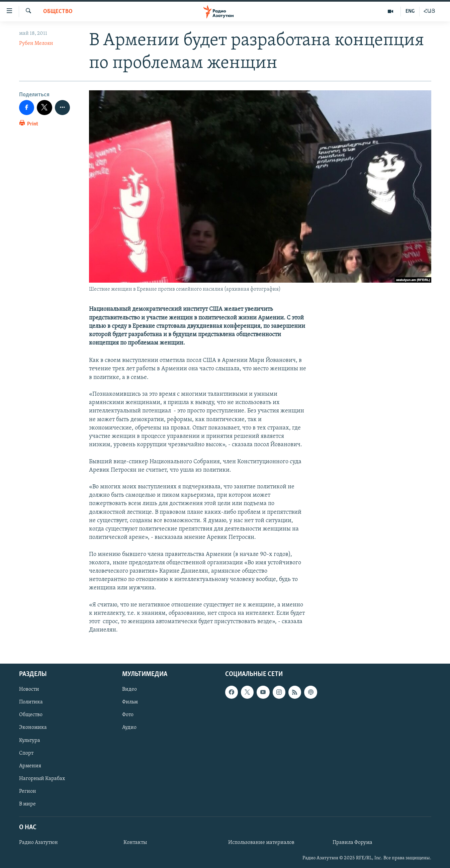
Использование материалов (261, 843)
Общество (58, 12)
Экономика (33, 728)
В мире (27, 804)
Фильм (130, 702)
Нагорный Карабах (42, 779)
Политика (31, 702)
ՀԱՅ (429, 11)
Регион (28, 791)
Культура (30, 741)
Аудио (129, 728)
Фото (128, 715)
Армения (30, 766)
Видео (129, 690)
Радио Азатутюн (38, 843)
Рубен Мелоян (36, 43)
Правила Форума (352, 843)
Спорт (26, 753)
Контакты (135, 843)
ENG (410, 11)
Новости (29, 690)
